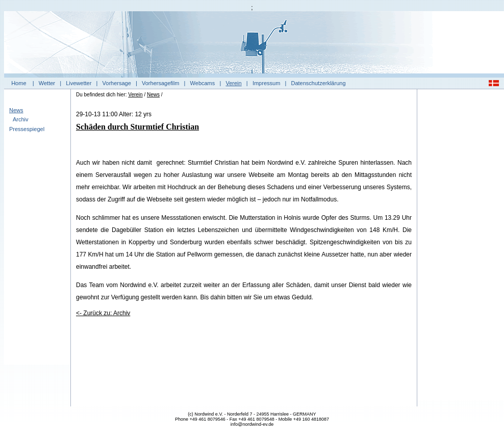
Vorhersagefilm (160, 83)
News (16, 110)
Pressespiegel (27, 129)
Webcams (203, 83)
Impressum (266, 83)
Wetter (47, 83)
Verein (233, 83)
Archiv (21, 119)
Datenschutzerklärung (319, 83)
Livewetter (79, 83)
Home (19, 83)
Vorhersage (117, 83)
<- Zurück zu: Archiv (103, 313)
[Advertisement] (461, 247)
